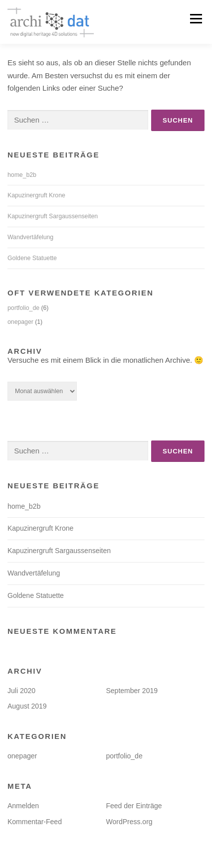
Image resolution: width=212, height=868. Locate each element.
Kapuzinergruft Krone (36, 195)
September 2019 (132, 691)
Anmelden (23, 806)
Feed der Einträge (134, 806)
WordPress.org (129, 822)
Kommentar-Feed (35, 822)
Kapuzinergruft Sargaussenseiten (53, 216)
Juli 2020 (21, 691)
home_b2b (22, 175)
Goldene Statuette (32, 258)
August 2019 (27, 706)
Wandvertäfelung (30, 237)
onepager (20, 322)
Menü (195, 18)
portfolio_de (23, 308)
